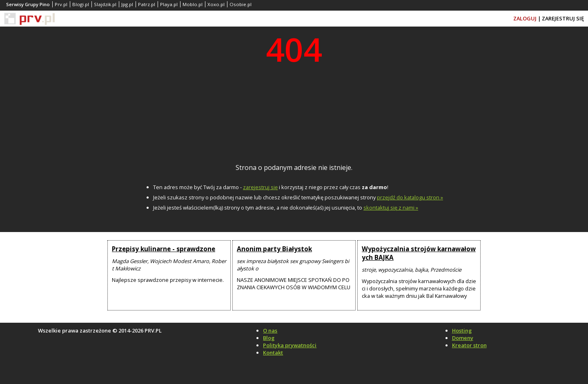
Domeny (463, 338)
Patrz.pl (147, 4)
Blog (269, 338)
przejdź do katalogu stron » (410, 197)
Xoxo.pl (216, 4)
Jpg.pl (127, 4)
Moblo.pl (193, 4)
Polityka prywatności (290, 345)
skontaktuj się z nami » (391, 208)
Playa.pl (169, 4)
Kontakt (273, 353)
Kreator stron (469, 345)
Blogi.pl (81, 4)
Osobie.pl (241, 4)
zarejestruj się (260, 187)
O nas (270, 330)
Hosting (462, 330)
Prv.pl (61, 4)
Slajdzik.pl (105, 4)
